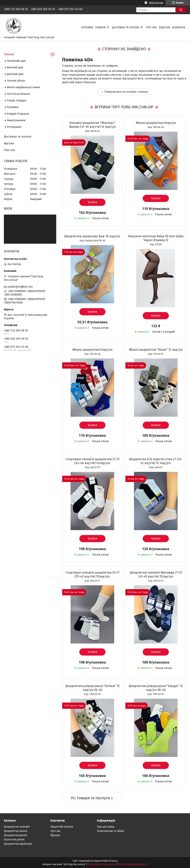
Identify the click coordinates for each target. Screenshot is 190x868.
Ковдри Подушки (18, 114)
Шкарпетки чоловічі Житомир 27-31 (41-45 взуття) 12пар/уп (156, 574)
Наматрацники (16, 120)
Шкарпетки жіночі (16, 831)
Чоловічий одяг (16, 61)
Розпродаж (14, 127)
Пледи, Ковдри (16, 100)
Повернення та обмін (110, 831)
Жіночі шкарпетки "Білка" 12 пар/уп (156, 350)
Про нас (151, 27)
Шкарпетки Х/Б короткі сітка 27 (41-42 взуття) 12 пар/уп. (156, 461)
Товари (100, 27)
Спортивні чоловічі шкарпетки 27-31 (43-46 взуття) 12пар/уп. (92, 461)
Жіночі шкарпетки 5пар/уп (156, 123)
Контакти (179, 27)
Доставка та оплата (126, 27)
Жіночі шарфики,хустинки (23, 87)
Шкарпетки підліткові (18, 844)
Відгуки (165, 27)
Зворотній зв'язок (62, 827)
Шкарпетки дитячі (16, 835)
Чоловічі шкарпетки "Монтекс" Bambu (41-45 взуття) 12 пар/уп (92, 125)
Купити (92, 202)
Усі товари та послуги (90, 798)
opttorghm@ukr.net (20, 287)
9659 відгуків (156, 3)
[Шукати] (181, 10)
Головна (87, 27)
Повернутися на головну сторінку (126, 92)
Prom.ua (113, 861)
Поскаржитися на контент (102, 864)
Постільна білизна (18, 94)
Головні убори (16, 81)
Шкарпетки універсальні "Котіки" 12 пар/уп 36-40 (92, 688)
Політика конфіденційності (133, 864)
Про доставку (106, 827)
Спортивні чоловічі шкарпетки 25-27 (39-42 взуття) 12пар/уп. (92, 574)
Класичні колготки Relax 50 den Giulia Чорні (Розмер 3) (156, 238)
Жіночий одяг (15, 67)
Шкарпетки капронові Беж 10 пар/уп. (92, 236)
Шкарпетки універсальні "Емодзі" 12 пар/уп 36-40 (156, 688)
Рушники (13, 107)
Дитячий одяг (15, 74)
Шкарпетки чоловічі (17, 827)
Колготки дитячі (14, 840)
